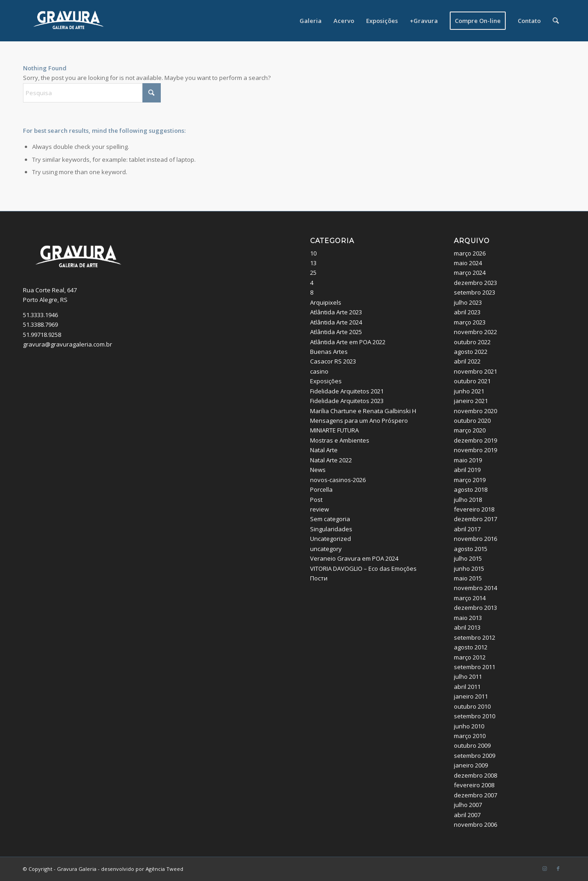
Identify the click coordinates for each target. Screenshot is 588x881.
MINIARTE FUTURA (334, 430)
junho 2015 (469, 568)
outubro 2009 (472, 745)
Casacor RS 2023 (333, 361)
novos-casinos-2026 (338, 480)
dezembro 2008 (475, 775)
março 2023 (470, 322)
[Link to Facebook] (558, 869)
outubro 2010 (472, 706)
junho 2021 (469, 391)
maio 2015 (468, 578)
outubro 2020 (472, 421)
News (318, 470)
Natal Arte (324, 450)
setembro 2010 (475, 716)
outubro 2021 (472, 381)
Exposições (326, 381)
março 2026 (470, 253)
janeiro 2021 (471, 401)
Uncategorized (331, 539)
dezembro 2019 (475, 440)
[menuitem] (311, 21)
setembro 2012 (475, 637)
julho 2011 (468, 676)
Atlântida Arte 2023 (336, 312)
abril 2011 (467, 687)
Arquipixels (326, 302)
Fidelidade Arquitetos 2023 (347, 401)
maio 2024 (468, 263)
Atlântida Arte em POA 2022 (348, 342)
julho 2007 (468, 805)
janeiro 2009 (471, 765)
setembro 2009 (475, 756)
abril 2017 (467, 529)
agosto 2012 (471, 647)
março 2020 (470, 430)
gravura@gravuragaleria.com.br (68, 344)
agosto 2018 (471, 489)
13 (313, 263)
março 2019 (470, 480)
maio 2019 (468, 460)
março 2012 (470, 657)
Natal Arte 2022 (331, 460)
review (319, 509)
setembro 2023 (475, 292)
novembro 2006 (475, 824)
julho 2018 (468, 500)
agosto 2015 (471, 549)
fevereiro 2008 (474, 785)
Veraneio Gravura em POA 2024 (354, 558)
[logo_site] (69, 21)
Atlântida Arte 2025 (336, 332)
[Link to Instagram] (544, 869)
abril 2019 (467, 470)
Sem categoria (330, 519)
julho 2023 (468, 302)
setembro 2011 (475, 667)
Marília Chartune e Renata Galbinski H (363, 411)
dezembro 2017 (475, 519)
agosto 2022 (471, 352)
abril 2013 (467, 627)
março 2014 (470, 598)
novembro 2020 (475, 411)
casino (319, 371)
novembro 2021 (475, 371)
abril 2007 (467, 815)
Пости (319, 578)
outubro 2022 (472, 342)
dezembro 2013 (475, 608)
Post (316, 500)
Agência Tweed (164, 869)
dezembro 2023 (475, 283)
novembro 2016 (475, 539)
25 (313, 273)
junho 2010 (469, 726)
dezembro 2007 (475, 795)
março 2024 (470, 273)
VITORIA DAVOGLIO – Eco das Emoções (363, 568)
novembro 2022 (475, 332)
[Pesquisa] (556, 21)
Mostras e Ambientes (340, 440)
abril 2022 (467, 361)
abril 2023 (467, 312)
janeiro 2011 (471, 696)
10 (313, 253)
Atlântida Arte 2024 (336, 322)
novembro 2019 (475, 450)
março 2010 (470, 736)
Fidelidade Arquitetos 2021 (347, 391)
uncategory (326, 549)
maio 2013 (468, 618)
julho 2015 (468, 558)
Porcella (321, 489)
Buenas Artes (329, 352)
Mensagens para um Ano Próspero (359, 421)
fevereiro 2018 (474, 509)
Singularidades (331, 529)
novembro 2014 (475, 588)
